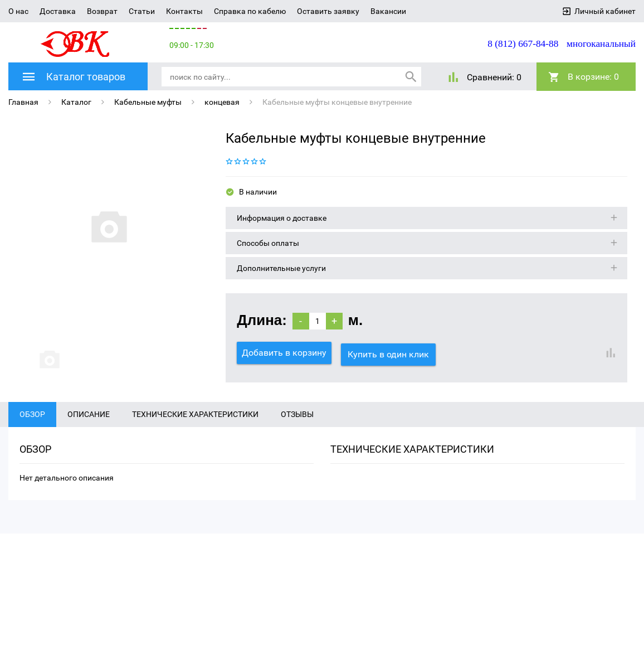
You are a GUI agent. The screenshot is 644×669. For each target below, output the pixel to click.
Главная (23, 101)
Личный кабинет (605, 11)
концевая (222, 101)
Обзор (32, 429)
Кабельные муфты (148, 101)
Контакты (184, 11)
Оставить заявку (328, 11)
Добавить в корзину (284, 352)
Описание (89, 429)
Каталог (76, 101)
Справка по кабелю (250, 11)
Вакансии (388, 11)
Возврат (102, 11)
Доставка (58, 11)
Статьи (142, 11)
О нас (18, 11)
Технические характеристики (195, 429)
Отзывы (297, 429)
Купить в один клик (390, 352)
